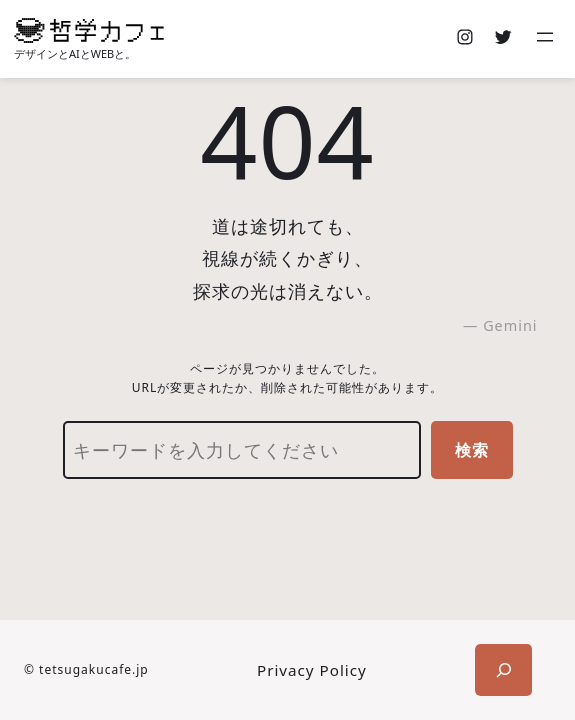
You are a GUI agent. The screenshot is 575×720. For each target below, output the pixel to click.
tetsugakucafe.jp (94, 669)
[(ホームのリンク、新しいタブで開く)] (89, 30)
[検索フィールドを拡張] (503, 670)
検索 (472, 450)
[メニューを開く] (547, 39)
